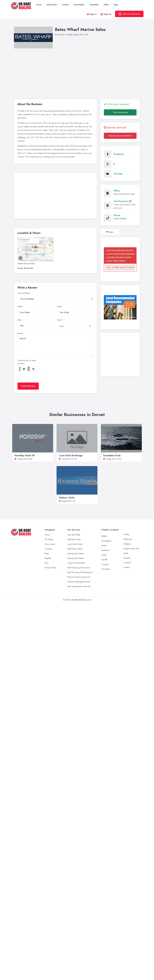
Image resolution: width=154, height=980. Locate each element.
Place (59, 320)
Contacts (65, 5)
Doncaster (106, 569)
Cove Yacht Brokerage (71, 455)
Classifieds (94, 5)
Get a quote (50, 544)
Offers (106, 5)
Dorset (76, 35)
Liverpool (127, 563)
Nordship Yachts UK (25, 455)
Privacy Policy (50, 568)
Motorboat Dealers (75, 549)
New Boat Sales (74, 535)
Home (39, 5)
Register (48, 558)
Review (20, 333)
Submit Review (28, 386)
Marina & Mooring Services (79, 577)
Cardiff (104, 560)
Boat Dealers (79, 5)
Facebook (119, 154)
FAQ (47, 563)
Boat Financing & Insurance (79, 568)
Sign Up (106, 14)
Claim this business (120, 112)
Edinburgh (128, 539)
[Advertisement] (80, 70)
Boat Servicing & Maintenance (80, 572)
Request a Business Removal (120, 136)
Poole (70, 35)
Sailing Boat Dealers (76, 553)
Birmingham (106, 541)
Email (59, 306)
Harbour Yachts (67, 498)
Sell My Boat (52, 5)
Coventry (105, 564)
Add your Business (129, 14)
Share (110, 232)
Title (19, 320)
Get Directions (123, 201)
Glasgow (127, 544)
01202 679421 (120, 219)
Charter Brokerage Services (79, 582)
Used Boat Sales (74, 539)
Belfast (104, 536)
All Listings (49, 539)
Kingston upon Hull (131, 549)
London (127, 567)
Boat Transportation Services (79, 586)
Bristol (104, 555)
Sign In (92, 14)
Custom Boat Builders (76, 563)
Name (20, 306)
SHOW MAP (36, 249)
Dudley (126, 534)
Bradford (105, 550)
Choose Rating (23, 293)
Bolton (104, 546)
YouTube (118, 174)
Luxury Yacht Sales (75, 544)
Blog (116, 5)
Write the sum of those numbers (27, 362)
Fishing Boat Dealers (76, 558)
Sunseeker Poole (112, 455)
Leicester (127, 558)
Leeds (126, 553)
